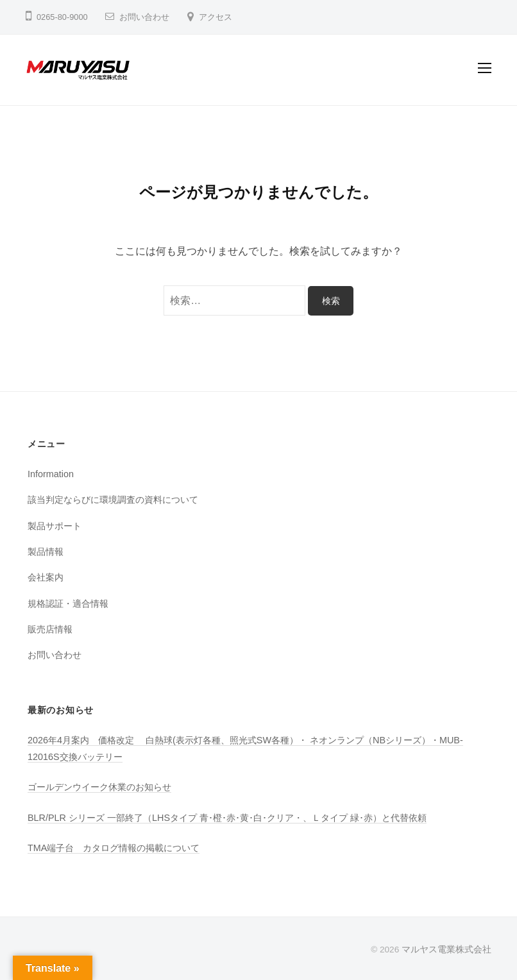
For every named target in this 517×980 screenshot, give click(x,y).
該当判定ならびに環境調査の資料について (113, 500)
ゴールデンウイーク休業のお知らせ (99, 787)
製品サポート (55, 526)
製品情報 (46, 552)
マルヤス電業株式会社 (446, 950)
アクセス (216, 17)
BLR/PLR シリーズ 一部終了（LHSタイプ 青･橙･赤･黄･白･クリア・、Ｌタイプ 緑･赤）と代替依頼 (227, 818)
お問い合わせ (144, 17)
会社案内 (46, 577)
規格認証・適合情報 (68, 604)
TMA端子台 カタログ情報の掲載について (114, 848)
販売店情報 (50, 629)
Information (51, 474)
